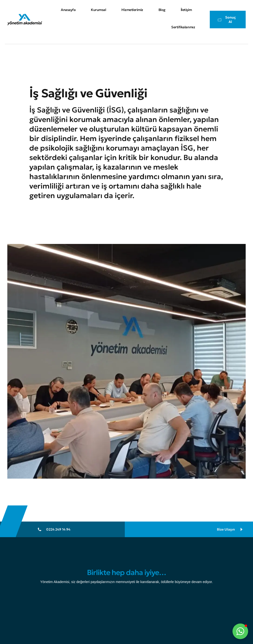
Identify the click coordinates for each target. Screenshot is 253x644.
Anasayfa (68, 10)
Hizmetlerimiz (132, 10)
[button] (240, 631)
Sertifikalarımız (183, 27)
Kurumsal (98, 10)
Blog (162, 10)
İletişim (186, 10)
